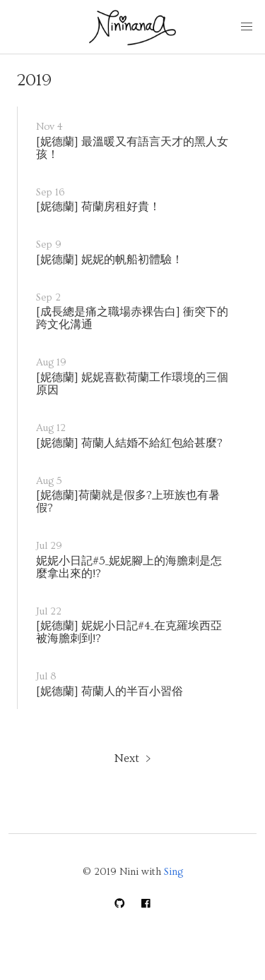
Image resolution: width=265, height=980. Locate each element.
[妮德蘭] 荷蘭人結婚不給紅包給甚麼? (129, 443)
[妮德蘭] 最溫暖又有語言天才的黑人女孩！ (132, 148)
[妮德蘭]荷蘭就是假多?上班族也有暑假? (128, 502)
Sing (173, 872)
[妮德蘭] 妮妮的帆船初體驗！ (110, 260)
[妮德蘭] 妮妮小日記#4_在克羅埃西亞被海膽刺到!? (129, 632)
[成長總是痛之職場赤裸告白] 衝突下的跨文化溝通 (132, 318)
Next (127, 758)
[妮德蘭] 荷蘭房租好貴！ (98, 207)
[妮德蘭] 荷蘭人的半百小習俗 (110, 691)
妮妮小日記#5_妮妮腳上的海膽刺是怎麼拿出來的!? (129, 567)
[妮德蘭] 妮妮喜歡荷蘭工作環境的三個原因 (132, 384)
